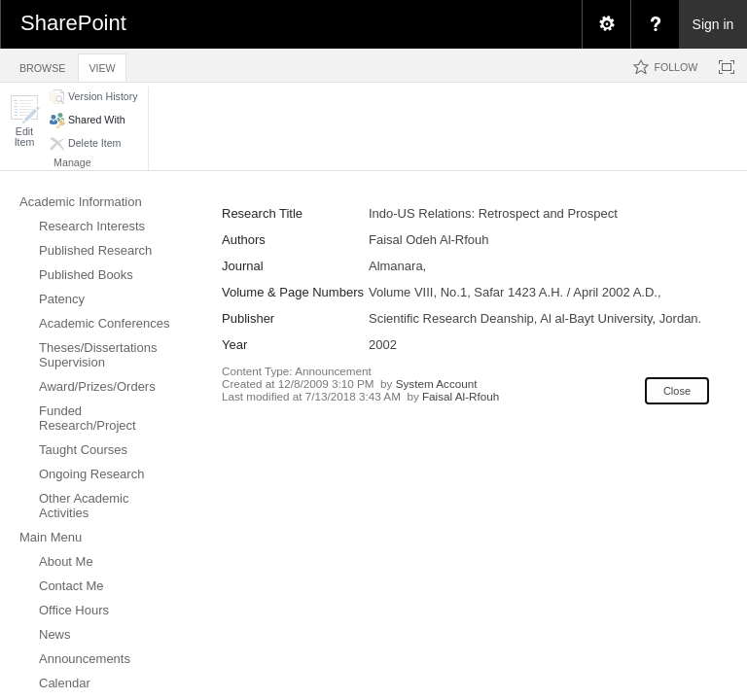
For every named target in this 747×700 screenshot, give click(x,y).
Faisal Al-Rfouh (461, 396)
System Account (437, 384)
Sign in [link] (713, 24)
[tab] (42, 65)
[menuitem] (606, 24)
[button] (24, 121)
